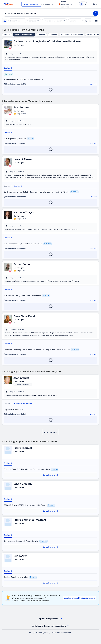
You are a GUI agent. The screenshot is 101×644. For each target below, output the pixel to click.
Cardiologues (42, 633)
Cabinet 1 (8, 68)
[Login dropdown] (83, 4)
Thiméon (53, 35)
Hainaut (7, 35)
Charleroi (42, 35)
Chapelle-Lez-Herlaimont (72, 35)
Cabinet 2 (18, 186)
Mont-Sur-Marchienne (24, 35)
